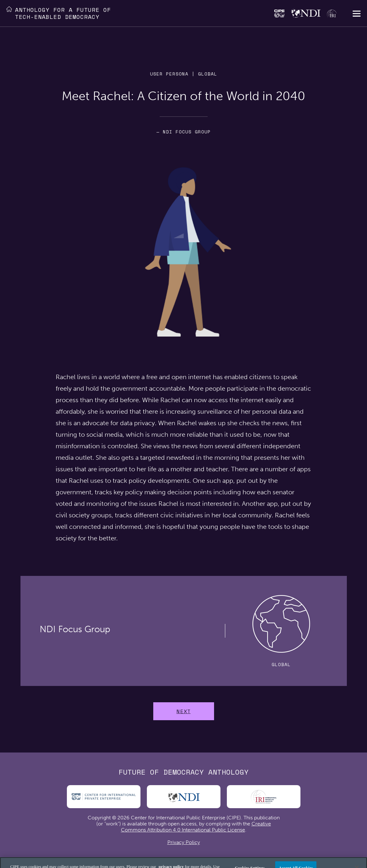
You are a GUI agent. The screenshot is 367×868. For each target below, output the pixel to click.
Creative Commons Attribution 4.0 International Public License (196, 827)
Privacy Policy (184, 842)
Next (184, 711)
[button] (357, 14)
